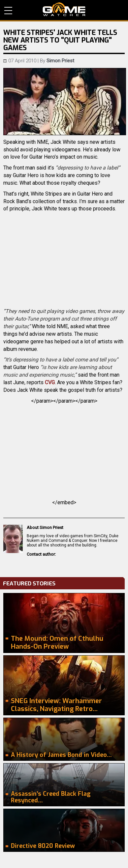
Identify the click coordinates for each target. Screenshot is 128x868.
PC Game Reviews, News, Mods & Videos (64, 9)
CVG (50, 382)
